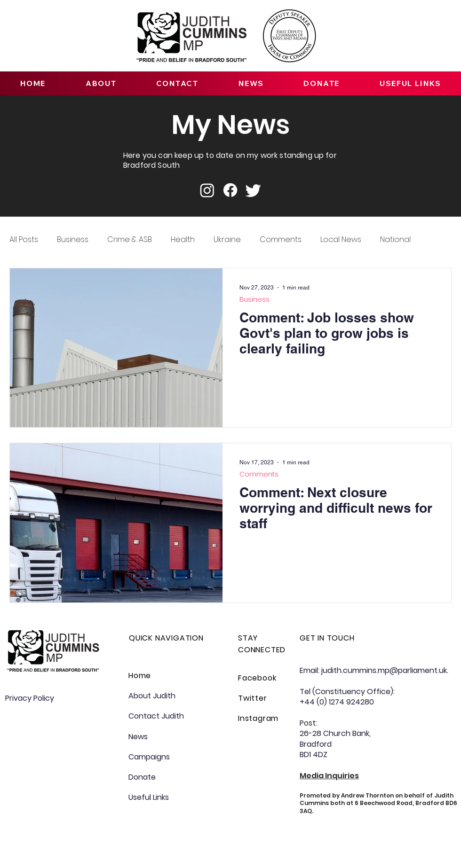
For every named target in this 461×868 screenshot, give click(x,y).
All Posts (24, 240)
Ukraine (227, 240)
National (395, 240)
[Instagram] (207, 190)
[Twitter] (253, 190)
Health (183, 240)
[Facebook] (230, 190)
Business (73, 240)
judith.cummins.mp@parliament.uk (384, 670)
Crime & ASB (130, 240)
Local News (341, 240)
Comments (281, 240)
